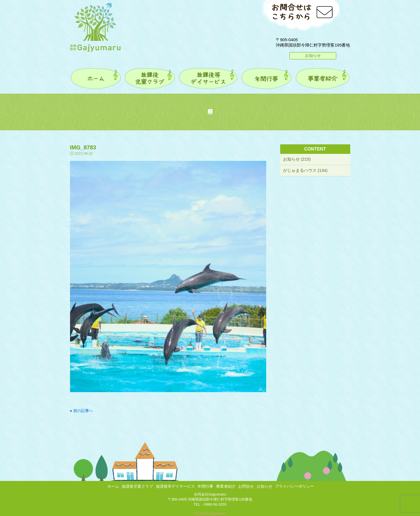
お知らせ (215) (297, 159)
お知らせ (313, 55)
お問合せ (246, 486)
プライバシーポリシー (294, 486)
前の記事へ (83, 411)
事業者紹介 (226, 486)
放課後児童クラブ (137, 486)
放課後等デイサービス (175, 486)
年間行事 (205, 486)
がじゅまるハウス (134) (305, 170)
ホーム (113, 486)
